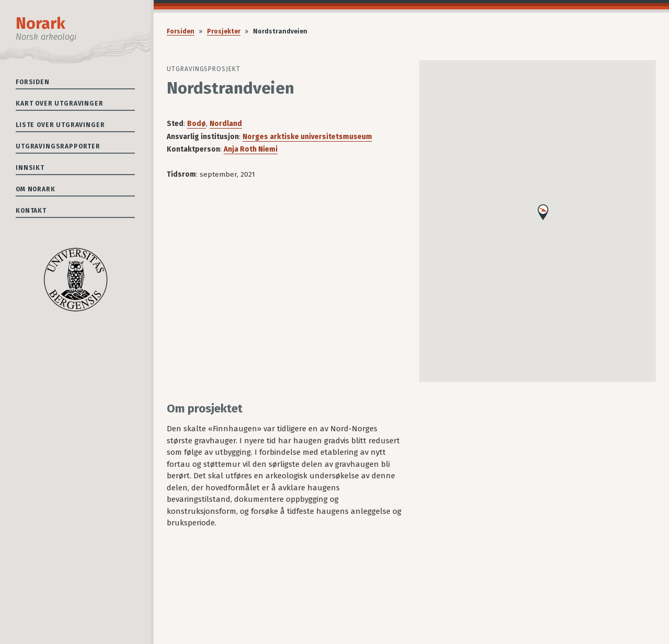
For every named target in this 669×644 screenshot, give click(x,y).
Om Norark (36, 189)
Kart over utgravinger (60, 103)
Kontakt (31, 211)
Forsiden (33, 82)
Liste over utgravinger (60, 125)
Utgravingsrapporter (58, 146)
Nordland (226, 124)
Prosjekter (224, 31)
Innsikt (30, 168)
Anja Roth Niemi (251, 149)
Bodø (197, 124)
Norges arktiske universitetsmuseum (307, 137)
